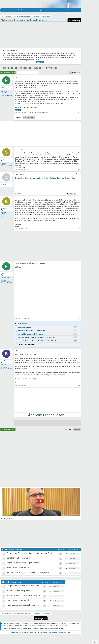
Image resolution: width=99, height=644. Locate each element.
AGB (50, 633)
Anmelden (76, 13)
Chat (48, 10)
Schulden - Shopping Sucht (19, 558)
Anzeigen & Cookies (42, 633)
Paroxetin (18, 110)
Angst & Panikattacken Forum (22, 613)
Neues (11, 10)
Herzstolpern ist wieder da (18, 568)
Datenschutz (32, 633)
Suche (32, 10)
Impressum (25, 633)
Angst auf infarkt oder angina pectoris (23, 563)
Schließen (40, 62)
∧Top (95, 642)
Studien (68, 10)
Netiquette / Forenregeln (59, 633)
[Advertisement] (48, 400)
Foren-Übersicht (6, 613)
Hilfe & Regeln (58, 10)
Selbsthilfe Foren (22, 10)
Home (4, 10)
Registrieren (66, 13)
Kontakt (13, 633)
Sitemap (68, 633)
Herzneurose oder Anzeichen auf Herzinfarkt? (27, 605)
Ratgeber (41, 10)
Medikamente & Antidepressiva (41, 613)
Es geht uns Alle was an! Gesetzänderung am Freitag (30, 553)
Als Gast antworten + (8, 72)
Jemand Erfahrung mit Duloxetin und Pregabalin (28, 572)
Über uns (19, 633)
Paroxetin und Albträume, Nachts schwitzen (29, 68)
